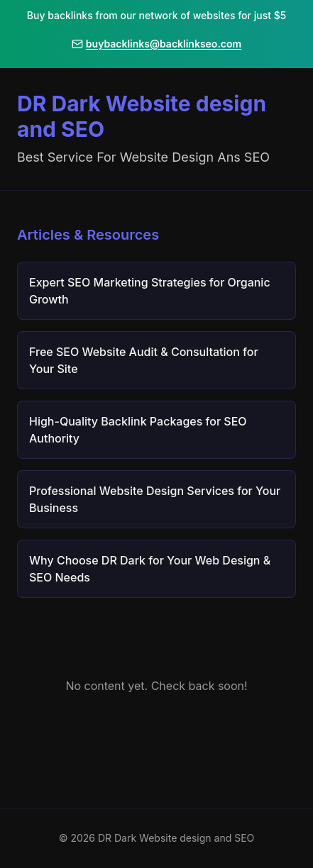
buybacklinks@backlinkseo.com (156, 44)
